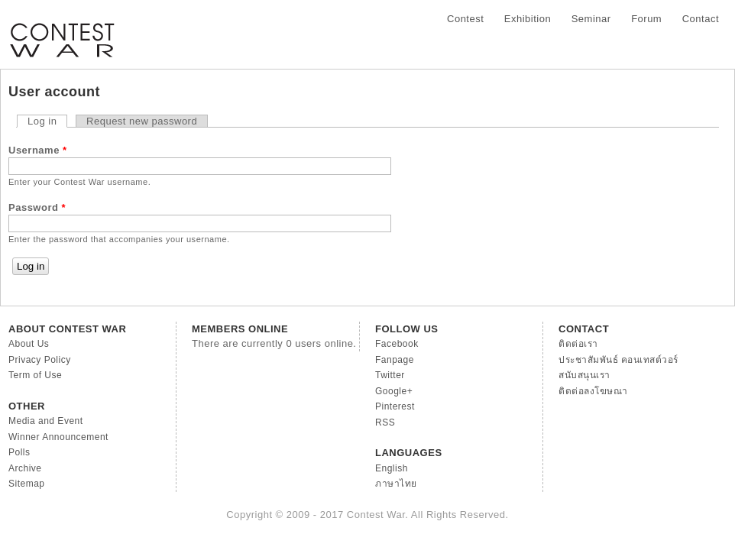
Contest (465, 19)
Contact (701, 19)
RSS (385, 422)
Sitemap (27, 484)
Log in (47, 121)
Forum (646, 19)
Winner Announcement (58, 437)
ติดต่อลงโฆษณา (593, 391)
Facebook (397, 344)
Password (37, 207)
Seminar (591, 19)
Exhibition (528, 19)
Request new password (142, 121)
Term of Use (35, 375)
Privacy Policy (40, 360)
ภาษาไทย (396, 484)
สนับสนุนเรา (584, 375)
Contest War (62, 31)
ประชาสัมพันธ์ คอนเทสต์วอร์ (618, 360)
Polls (19, 452)
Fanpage (395, 360)
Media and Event (46, 421)
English (392, 468)
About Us (29, 344)
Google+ (394, 391)
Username (38, 150)
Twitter (390, 375)
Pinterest (395, 406)
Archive (25, 468)
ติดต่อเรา (578, 344)
